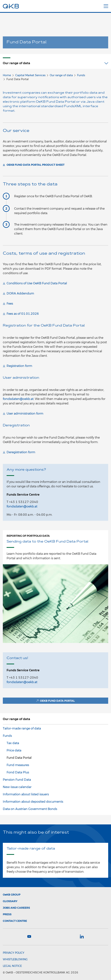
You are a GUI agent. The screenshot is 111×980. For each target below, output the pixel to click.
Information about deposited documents (33, 802)
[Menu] (106, 5)
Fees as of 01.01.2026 (23, 314)
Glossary (10, 901)
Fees (10, 304)
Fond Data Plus (18, 772)
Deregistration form (21, 452)
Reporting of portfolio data (28, 536)
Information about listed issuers (26, 794)
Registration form (19, 366)
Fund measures (18, 765)
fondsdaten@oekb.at (18, 399)
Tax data (13, 743)
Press (7, 914)
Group (12, 895)
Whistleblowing (15, 959)
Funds (81, 75)
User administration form (25, 414)
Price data (14, 750)
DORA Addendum (20, 293)
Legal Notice (12, 966)
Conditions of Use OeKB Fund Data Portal (37, 283)
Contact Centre (15, 921)
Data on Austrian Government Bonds (30, 809)
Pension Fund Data (17, 780)
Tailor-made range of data (22, 728)
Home (7, 75)
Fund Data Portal (19, 758)
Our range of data (61, 75)
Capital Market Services (30, 75)
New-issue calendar (17, 787)
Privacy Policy (14, 953)
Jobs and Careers (16, 908)
